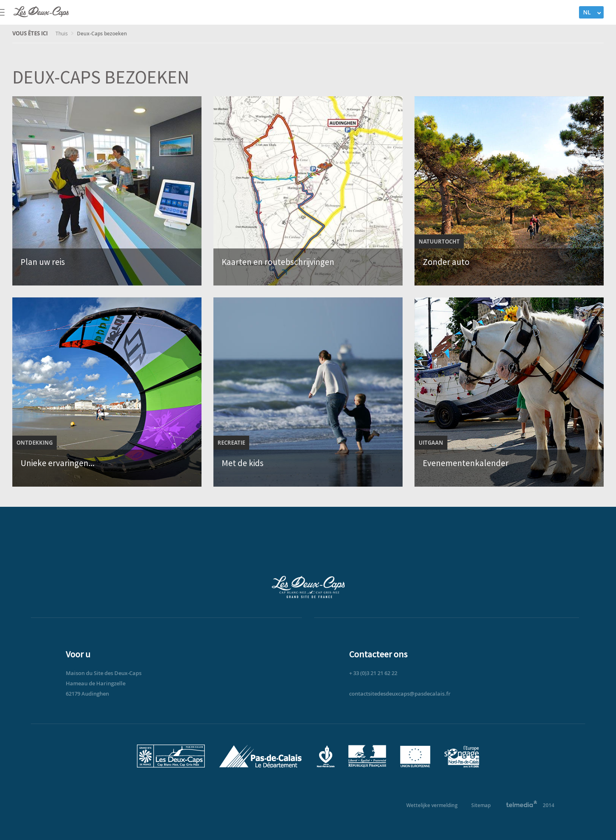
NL (587, 12)
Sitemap (481, 805)
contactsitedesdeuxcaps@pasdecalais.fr (400, 694)
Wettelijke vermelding (432, 805)
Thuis (62, 33)
